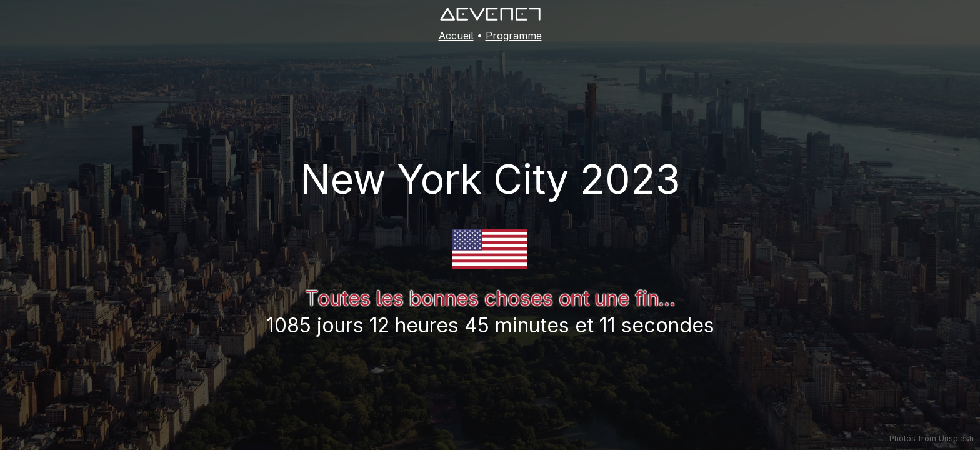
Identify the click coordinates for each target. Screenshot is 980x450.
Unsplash (956, 438)
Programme (514, 36)
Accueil (456, 36)
